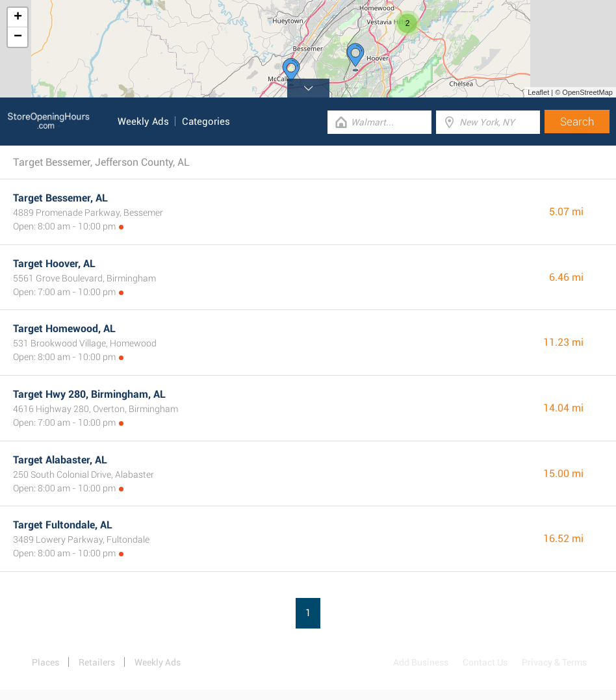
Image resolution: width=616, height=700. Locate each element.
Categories (206, 122)
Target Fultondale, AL (63, 525)
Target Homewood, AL (64, 329)
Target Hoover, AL (54, 264)
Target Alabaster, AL (60, 460)
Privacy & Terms (554, 662)
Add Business (421, 662)
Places (45, 662)
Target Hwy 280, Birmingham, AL (89, 394)
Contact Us (485, 662)
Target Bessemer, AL (60, 198)
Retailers (97, 662)
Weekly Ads (143, 122)
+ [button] (18, 18)
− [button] (18, 37)
